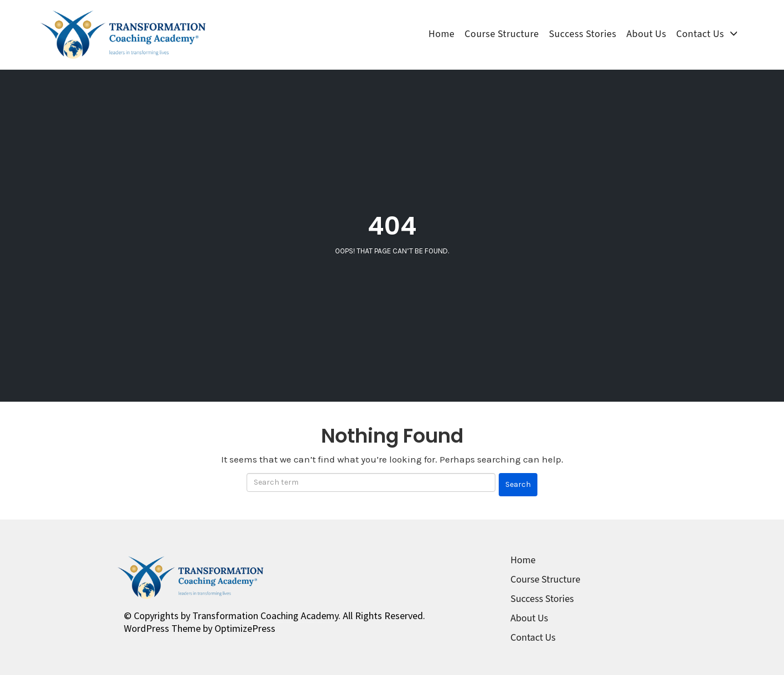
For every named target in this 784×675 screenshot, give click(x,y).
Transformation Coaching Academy (265, 616)
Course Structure (501, 34)
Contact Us (700, 34)
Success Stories (583, 34)
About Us (646, 34)
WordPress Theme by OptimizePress (200, 628)
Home (441, 34)
